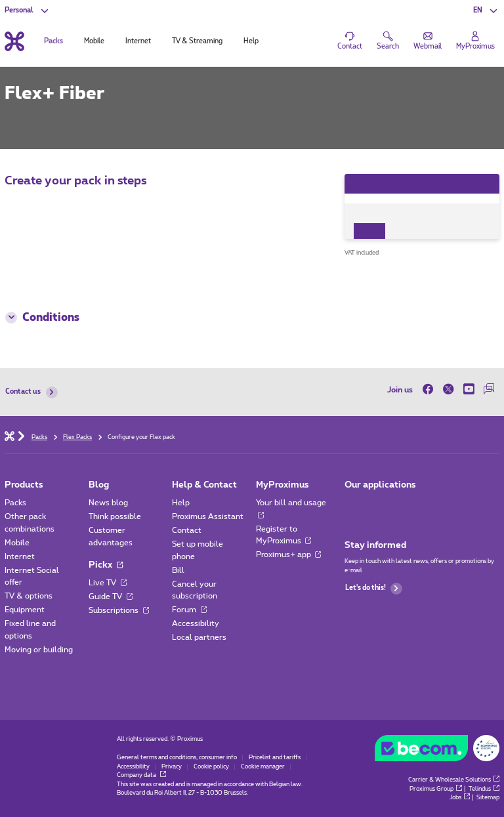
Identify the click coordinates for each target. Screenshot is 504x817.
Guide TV (111, 597)
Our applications (380, 485)
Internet (20, 556)
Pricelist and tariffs (275, 758)
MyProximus (283, 485)
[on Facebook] (430, 389)
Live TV (108, 583)
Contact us (31, 392)
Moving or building (39, 650)
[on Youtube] (469, 389)
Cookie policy (211, 767)
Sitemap (488, 798)
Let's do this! (374, 589)
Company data (141, 775)
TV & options (29, 596)
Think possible (115, 516)
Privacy (172, 767)
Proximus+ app (289, 555)
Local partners (199, 637)
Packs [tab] (53, 41)
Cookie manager (263, 767)
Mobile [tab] (94, 41)
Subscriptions (119, 610)
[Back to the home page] (14, 41)
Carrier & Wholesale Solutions (454, 780)
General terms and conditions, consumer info (177, 758)
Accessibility (196, 623)
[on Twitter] (449, 389)
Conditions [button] (42, 318)
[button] (486, 10)
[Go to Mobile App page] (353, 506)
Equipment (25, 610)
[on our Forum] (489, 389)
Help (181, 503)
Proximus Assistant (208, 516)
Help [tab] (251, 41)
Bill (178, 570)
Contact (187, 530)
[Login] (475, 41)
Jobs (460, 798)
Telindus (484, 789)
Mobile (17, 543)
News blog (108, 503)
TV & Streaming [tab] (197, 41)
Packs (15, 503)
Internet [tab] (138, 41)
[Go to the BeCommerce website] (437, 750)
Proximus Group (436, 789)
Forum (189, 610)
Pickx (106, 565)
